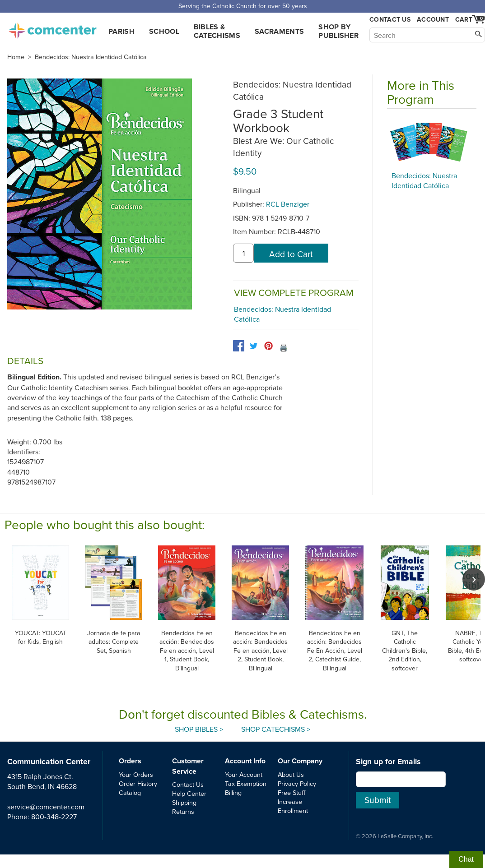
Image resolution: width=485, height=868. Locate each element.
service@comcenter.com (46, 807)
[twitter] (254, 346)
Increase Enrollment (293, 806)
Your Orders (136, 774)
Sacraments (279, 31)
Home (16, 57)
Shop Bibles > (199, 729)
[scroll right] (474, 579)
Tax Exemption (246, 783)
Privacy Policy (297, 783)
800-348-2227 (54, 817)
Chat (466, 859)
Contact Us (390, 20)
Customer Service (188, 766)
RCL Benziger (288, 204)
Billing (233, 792)
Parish (121, 31)
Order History (138, 783)
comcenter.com (52, 28)
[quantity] (243, 253)
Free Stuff (291, 792)
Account (433, 19)
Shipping (184, 802)
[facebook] (239, 346)
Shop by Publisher (338, 31)
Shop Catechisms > (276, 729)
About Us (291, 774)
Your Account (244, 774)
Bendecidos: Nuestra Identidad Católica (91, 57)
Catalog (130, 792)
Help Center (189, 793)
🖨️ (284, 347)
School (164, 31)
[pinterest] (268, 346)
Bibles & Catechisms (217, 31)
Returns (183, 811)
